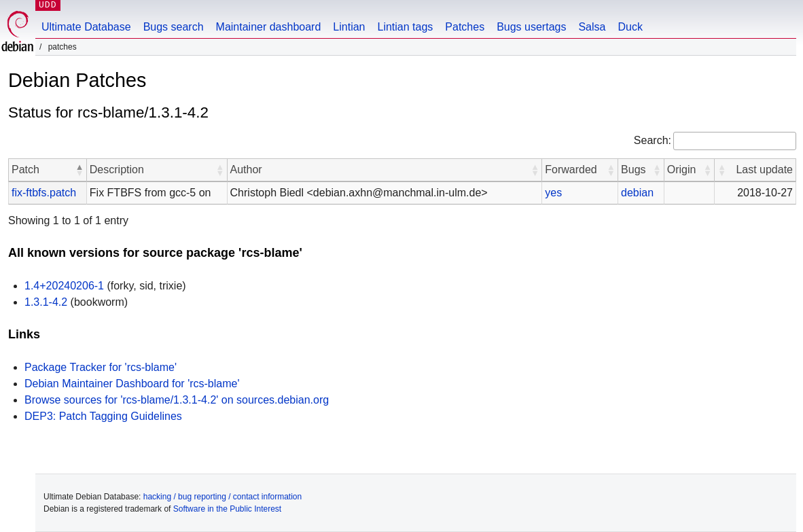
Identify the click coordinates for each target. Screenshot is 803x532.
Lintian (349, 27)
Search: (653, 140)
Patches (465, 27)
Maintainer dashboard (269, 27)
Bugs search (174, 27)
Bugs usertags (531, 27)
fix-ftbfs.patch (44, 193)
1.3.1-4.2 (46, 302)
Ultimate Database (86, 27)
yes (553, 193)
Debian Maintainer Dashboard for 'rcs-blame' (132, 384)
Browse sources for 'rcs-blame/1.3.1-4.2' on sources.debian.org (177, 400)
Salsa (592, 27)
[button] (79, 170)
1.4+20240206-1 (64, 286)
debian (637, 193)
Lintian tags (405, 27)
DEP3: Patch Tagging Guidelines (103, 416)
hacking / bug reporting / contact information (222, 497)
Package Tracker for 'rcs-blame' (101, 367)
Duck (630, 27)
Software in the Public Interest (227, 509)
